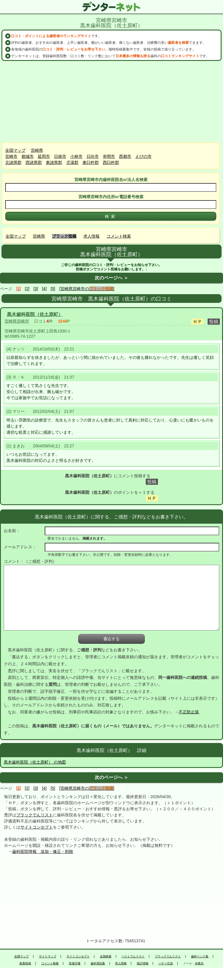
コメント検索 (119, 236)
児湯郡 (72, 162)
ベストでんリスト (133, 957)
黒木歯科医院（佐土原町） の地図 (35, 762)
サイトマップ (48, 957)
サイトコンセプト (37, 827)
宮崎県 (37, 150)
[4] (44, 289)
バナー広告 (166, 963)
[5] (53, 289)
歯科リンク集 (200, 957)
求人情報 (91, 236)
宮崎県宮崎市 (17, 321)
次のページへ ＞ (111, 278)
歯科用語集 (98, 963)
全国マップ (15, 150)
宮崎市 (11, 156)
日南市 (60, 156)
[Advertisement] (111, 102)
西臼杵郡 (111, 162)
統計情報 (143, 963)
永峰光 (199, 963)
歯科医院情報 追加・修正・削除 (43, 851)
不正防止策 (189, 712)
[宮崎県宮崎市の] (87, 289)
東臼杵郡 (91, 162)
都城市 (28, 156)
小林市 (76, 156)
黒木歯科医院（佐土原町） (35, 314)
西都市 (125, 156)
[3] (36, 289)
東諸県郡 (54, 162)
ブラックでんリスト (35, 815)
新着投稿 (25, 963)
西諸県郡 (34, 162)
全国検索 (106, 957)
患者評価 (75, 963)
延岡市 (44, 156)
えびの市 (143, 156)
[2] (27, 289)
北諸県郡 (13, 162)
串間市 (109, 156)
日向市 (93, 156)
